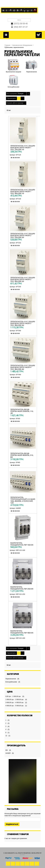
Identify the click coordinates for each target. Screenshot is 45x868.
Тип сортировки (12, 94)
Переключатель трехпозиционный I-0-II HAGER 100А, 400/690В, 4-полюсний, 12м (23, 500)
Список (22, 98)
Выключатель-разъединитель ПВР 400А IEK (22, 632)
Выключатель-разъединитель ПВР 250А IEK (22, 588)
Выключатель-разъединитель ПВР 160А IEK (22, 544)
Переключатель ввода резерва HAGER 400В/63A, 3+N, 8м (22, 455)
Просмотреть (12, 98)
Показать (10, 103)
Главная (7, 45)
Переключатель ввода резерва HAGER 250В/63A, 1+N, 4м (22, 411)
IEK (7, 750)
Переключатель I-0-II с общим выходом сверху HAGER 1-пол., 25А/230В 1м (23, 148)
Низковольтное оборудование (22, 45)
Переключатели (11, 679)
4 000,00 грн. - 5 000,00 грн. (15, 706)
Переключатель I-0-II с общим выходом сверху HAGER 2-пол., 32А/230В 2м (23, 235)
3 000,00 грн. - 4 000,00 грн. (15, 703)
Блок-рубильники (11, 682)
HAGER (8, 753)
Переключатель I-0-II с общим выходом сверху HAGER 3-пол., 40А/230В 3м (23, 323)
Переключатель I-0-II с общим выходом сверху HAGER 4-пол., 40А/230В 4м (23, 367)
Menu (19, 20)
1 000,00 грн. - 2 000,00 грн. (15, 700)
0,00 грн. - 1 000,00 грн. (13, 696)
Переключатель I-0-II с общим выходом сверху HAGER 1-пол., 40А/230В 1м (23, 192)
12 (6, 736)
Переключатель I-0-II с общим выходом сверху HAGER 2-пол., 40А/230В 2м (23, 279)
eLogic (23, 855)
